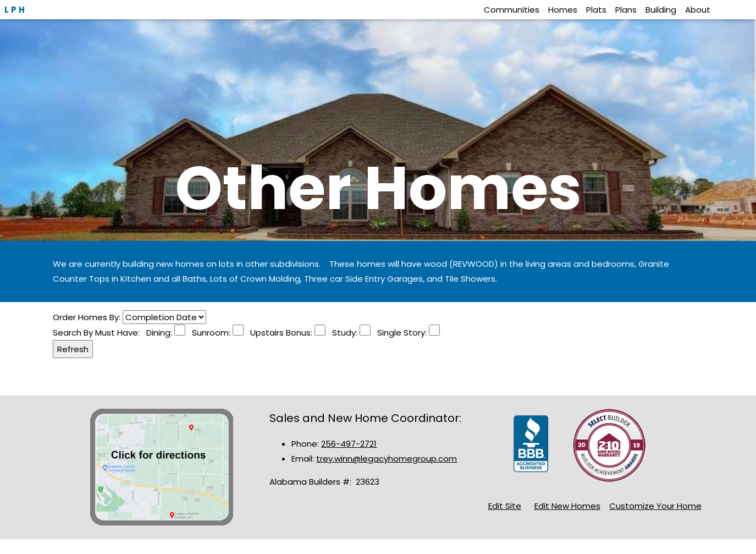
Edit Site (505, 506)
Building (661, 10)
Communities (512, 10)
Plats (596, 10)
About (698, 10)
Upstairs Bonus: (279, 333)
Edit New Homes (567, 506)
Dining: (160, 333)
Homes (563, 10)
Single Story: (400, 333)
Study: (343, 333)
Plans (626, 10)
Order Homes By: (88, 317)
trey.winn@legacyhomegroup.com (387, 459)
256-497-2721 (349, 444)
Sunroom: (209, 333)
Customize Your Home (655, 506)
